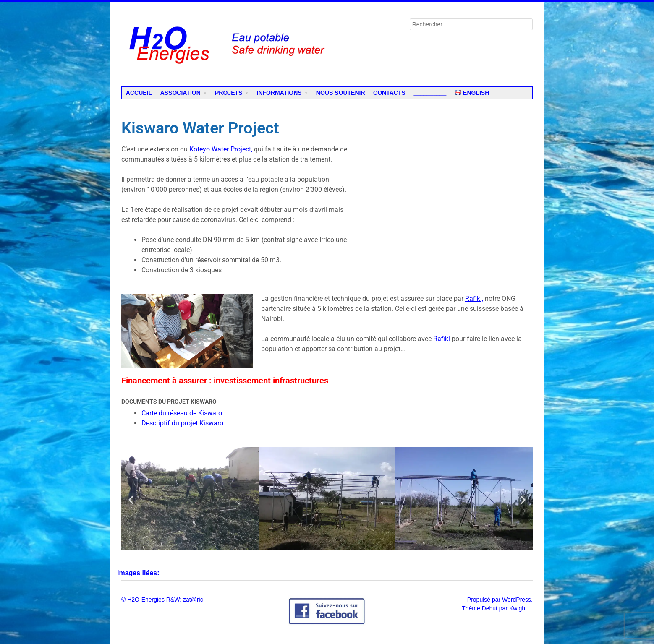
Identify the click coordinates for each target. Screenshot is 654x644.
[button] (131, 499)
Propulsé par (485, 600)
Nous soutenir (341, 93)
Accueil (139, 93)
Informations (279, 93)
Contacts (389, 93)
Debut (490, 608)
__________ (430, 93)
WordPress (517, 600)
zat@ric (193, 600)
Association (181, 93)
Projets (229, 93)
